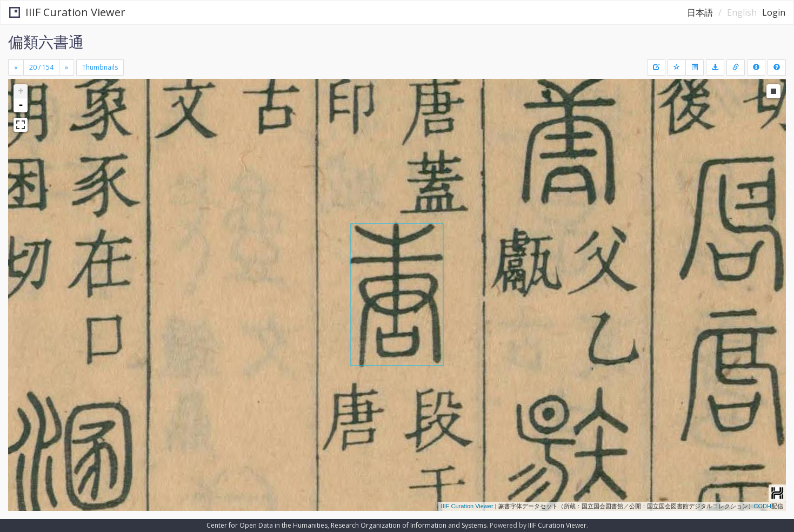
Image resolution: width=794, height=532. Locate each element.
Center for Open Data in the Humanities (267, 525)
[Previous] (16, 68)
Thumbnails (100, 67)
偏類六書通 (46, 42)
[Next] (66, 68)
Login (774, 12)
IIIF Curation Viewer (67, 12)
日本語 (700, 12)
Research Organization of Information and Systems (409, 525)
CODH (763, 506)
